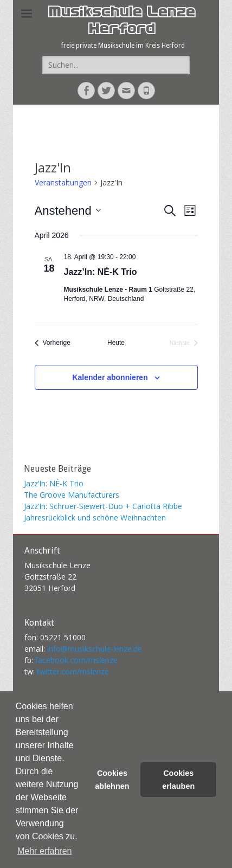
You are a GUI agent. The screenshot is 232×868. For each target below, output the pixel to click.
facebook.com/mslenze (76, 660)
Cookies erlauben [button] (178, 780)
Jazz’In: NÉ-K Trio (101, 272)
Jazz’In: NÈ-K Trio (54, 483)
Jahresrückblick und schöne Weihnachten (95, 517)
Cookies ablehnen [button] (112, 780)
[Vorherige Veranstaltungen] (53, 343)
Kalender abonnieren (110, 377)
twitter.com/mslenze (73, 671)
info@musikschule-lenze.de (95, 649)
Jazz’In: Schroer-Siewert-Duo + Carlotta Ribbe (103, 506)
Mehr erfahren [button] (45, 851)
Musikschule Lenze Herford (121, 22)
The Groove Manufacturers (72, 495)
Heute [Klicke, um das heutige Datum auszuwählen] (116, 343)
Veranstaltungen (63, 182)
